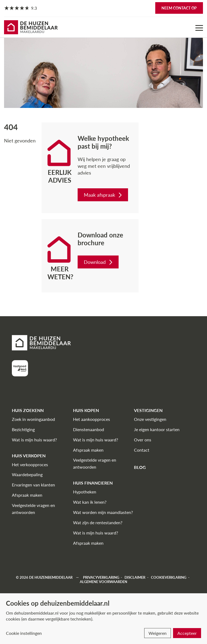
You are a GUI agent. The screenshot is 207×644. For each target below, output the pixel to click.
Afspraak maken (27, 495)
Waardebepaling (27, 474)
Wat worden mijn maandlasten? (103, 512)
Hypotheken (85, 492)
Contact (142, 450)
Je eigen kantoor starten (157, 429)
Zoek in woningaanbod (33, 419)
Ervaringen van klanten (33, 485)
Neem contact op (179, 8)
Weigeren (158, 633)
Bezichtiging (23, 429)
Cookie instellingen (24, 633)
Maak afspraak (103, 195)
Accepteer (187, 633)
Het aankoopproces (92, 419)
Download (99, 262)
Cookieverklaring (169, 577)
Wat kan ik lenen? (90, 502)
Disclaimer (135, 577)
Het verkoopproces (30, 464)
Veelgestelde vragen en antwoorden (33, 509)
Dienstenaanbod (89, 429)
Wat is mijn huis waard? (34, 440)
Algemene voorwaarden (103, 582)
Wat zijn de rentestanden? (98, 522)
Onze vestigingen (150, 419)
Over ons (143, 440)
